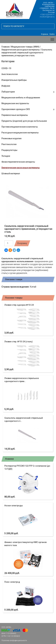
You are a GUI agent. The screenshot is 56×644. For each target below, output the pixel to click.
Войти (52, 34)
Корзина (45, 34)
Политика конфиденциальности (14, 640)
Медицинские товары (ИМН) (25, 47)
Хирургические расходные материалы (21, 50)
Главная (5, 47)
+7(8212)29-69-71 (47, 15)
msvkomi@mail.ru (47, 17)
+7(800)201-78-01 (47, 8)
